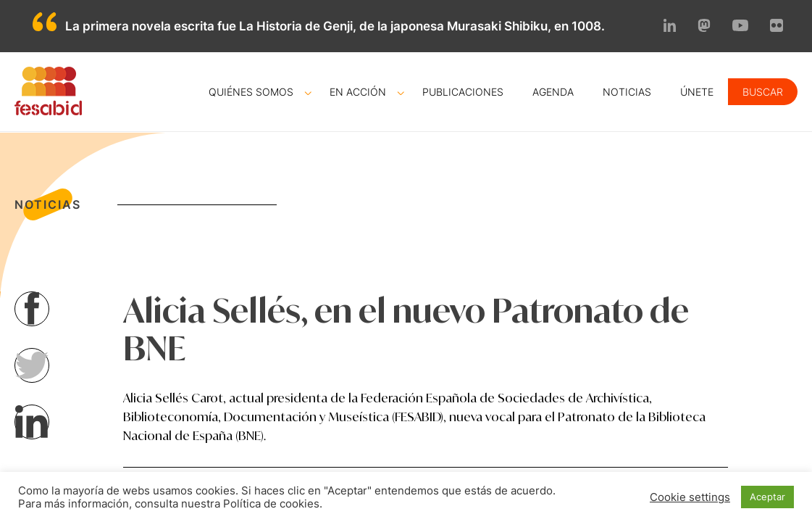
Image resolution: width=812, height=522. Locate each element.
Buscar (763, 92)
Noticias (627, 92)
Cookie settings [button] (690, 497)
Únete (697, 92)
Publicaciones (463, 92)
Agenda (553, 92)
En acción (358, 92)
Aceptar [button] (767, 497)
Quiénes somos (251, 92)
